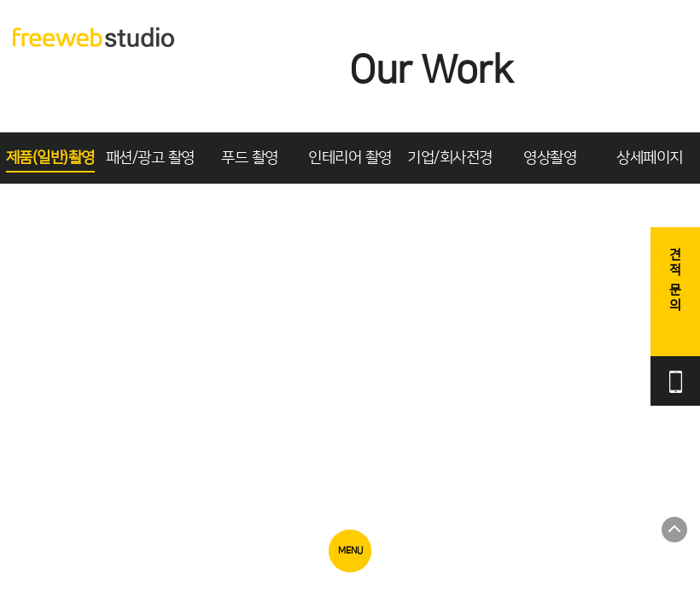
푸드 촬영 (250, 158)
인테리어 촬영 (350, 158)
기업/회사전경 (450, 158)
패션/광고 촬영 (150, 158)
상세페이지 (650, 158)
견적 (675, 281)
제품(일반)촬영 (50, 158)
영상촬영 (550, 158)
